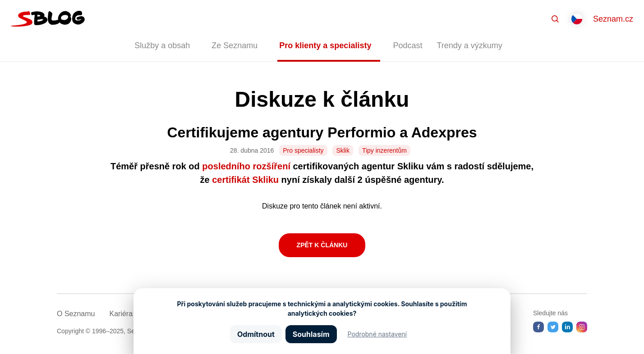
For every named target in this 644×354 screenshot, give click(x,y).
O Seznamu (76, 314)
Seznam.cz (613, 19)
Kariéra (121, 314)
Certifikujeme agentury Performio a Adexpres (322, 132)
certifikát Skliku (245, 180)
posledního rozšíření (246, 166)
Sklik (343, 150)
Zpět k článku (322, 245)
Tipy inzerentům (384, 150)
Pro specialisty (303, 150)
